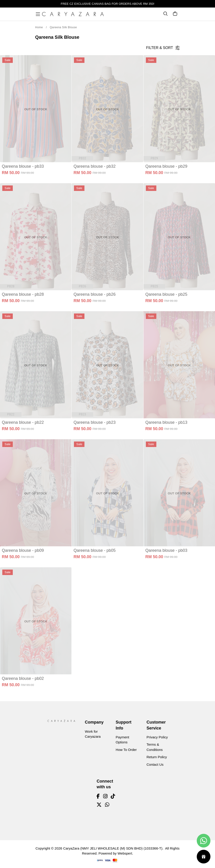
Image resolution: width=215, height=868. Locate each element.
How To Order (126, 750)
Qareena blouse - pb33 (23, 166)
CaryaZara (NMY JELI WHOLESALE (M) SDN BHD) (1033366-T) (113, 848)
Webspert (125, 853)
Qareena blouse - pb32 (94, 166)
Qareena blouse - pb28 (23, 294)
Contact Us (155, 764)
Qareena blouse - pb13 (166, 422)
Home (39, 27)
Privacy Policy (157, 737)
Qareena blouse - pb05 (94, 550)
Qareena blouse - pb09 (23, 550)
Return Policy (157, 757)
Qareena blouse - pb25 (166, 294)
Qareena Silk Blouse (63, 27)
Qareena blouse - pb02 (23, 678)
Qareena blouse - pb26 (94, 294)
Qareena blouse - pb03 (166, 550)
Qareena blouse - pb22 (23, 422)
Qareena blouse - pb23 (94, 422)
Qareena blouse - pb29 (166, 166)
